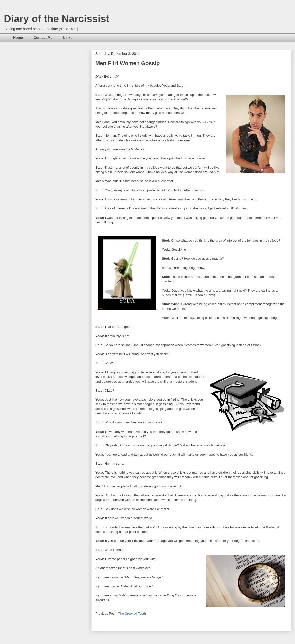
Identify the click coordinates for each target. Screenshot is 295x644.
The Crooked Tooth (132, 614)
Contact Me (43, 38)
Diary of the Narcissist (57, 19)
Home (18, 38)
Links (68, 38)
